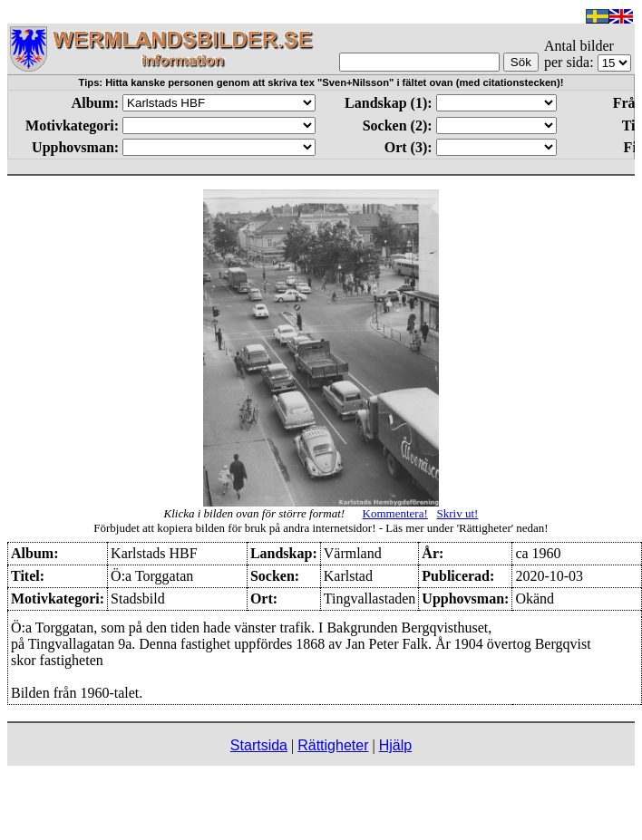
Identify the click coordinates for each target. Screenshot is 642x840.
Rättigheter (333, 745)
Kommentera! (395, 513)
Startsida (259, 745)
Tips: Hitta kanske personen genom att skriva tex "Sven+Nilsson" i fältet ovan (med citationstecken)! (321, 82)
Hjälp (395, 745)
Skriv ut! (458, 513)
